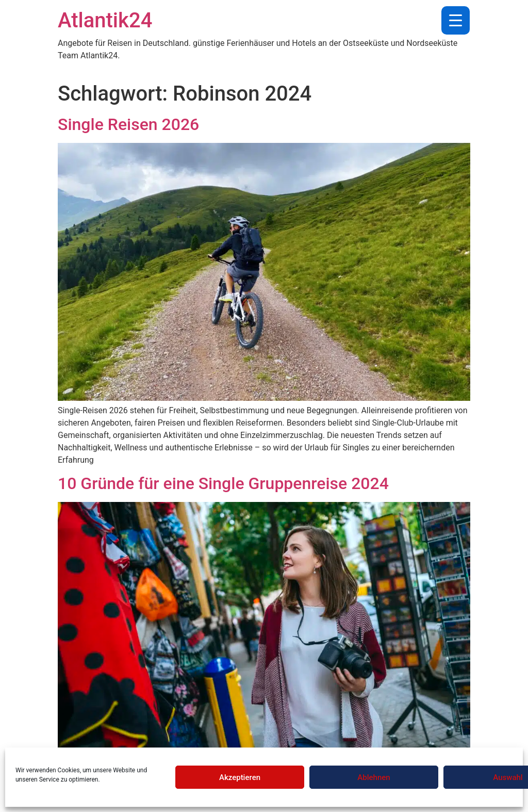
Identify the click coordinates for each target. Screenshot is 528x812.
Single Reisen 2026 (128, 124)
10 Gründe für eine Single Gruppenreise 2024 (223, 483)
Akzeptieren (240, 777)
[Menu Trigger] (456, 20)
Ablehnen (374, 777)
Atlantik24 (105, 20)
